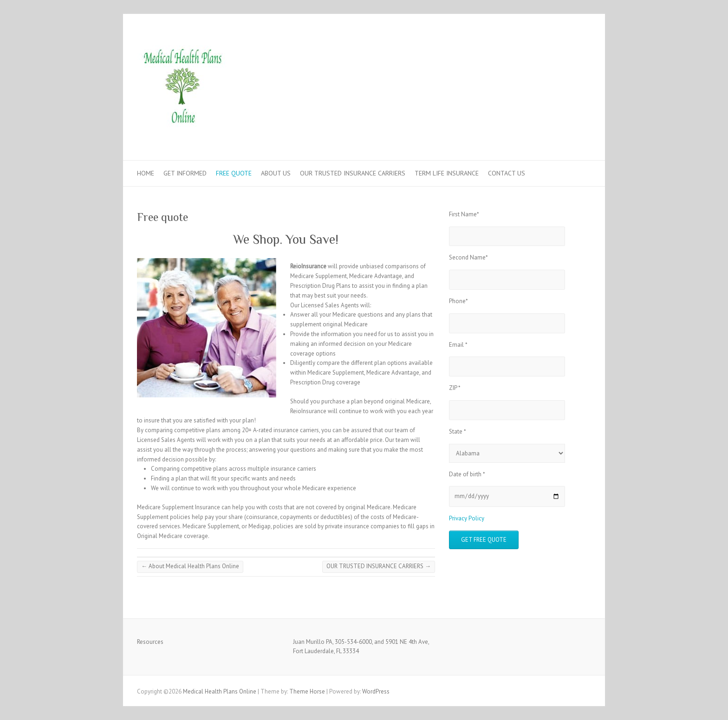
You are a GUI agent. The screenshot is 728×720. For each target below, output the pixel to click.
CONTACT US (507, 173)
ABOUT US (276, 173)
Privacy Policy (467, 518)
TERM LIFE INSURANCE (447, 173)
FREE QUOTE (234, 173)
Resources (150, 642)
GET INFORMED (185, 173)
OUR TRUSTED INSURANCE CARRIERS (353, 173)
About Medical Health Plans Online (190, 566)
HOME (146, 173)
